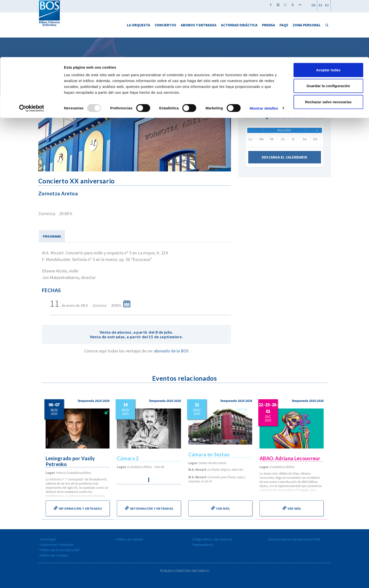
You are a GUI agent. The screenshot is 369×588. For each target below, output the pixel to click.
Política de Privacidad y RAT (60, 550)
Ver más (220, 508)
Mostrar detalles (264, 51)
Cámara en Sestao (209, 454)
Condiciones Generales (57, 545)
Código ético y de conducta (212, 539)
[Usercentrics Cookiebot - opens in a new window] (32, 51)
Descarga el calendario (284, 161)
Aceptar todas (328, 13)
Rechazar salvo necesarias (328, 45)
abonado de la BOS (171, 351)
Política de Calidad (129, 539)
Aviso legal (48, 539)
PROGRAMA (52, 236)
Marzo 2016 (284, 132)
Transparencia (202, 545)
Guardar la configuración (328, 29)
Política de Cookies (54, 555)
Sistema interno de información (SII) (294, 539)
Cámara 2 (128, 458)
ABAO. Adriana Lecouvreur (290, 458)
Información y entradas (77, 508)
